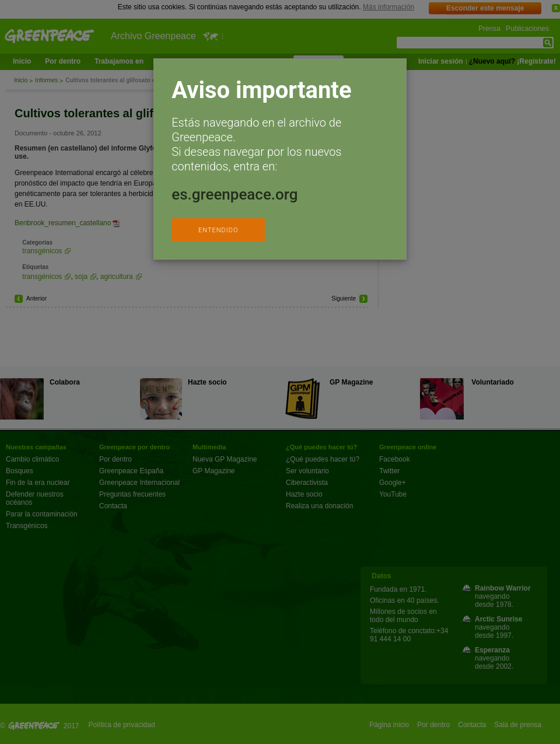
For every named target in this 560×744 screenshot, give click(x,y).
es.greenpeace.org (235, 194)
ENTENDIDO (218, 230)
